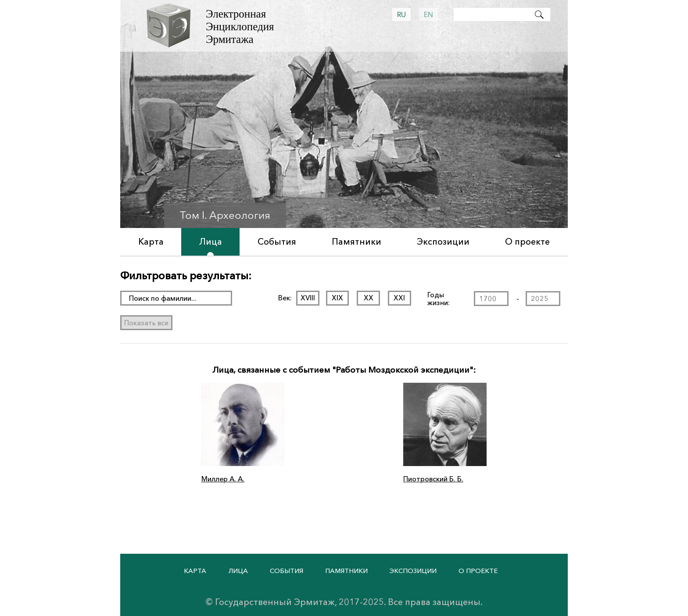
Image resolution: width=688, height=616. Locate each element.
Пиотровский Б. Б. (433, 479)
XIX (337, 298)
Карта (151, 242)
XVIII (308, 298)
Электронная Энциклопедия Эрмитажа (240, 27)
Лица (211, 242)
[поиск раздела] (176, 298)
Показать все (146, 323)
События (277, 242)
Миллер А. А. (223, 479)
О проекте (527, 242)
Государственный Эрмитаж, (276, 602)
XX (368, 298)
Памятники (357, 242)
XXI (399, 298)
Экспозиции (443, 242)
